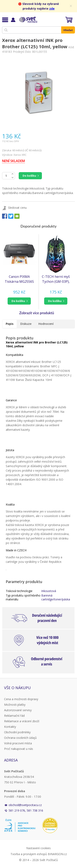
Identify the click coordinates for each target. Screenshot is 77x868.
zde (52, 8)
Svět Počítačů (28, 20)
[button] (19, 301)
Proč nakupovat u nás (19, 749)
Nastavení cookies (38, 848)
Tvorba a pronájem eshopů (29, 854)
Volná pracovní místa (18, 743)
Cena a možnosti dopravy (21, 699)
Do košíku (29, 176)
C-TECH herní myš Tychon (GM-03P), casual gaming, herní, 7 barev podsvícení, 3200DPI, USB (56, 279)
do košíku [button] (18, 301)
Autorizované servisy (18, 710)
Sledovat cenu (17, 208)
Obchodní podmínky (17, 732)
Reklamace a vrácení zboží (22, 721)
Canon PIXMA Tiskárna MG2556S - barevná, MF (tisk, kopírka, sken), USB (19, 279)
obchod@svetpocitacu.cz (25, 805)
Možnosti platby (15, 705)
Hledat (68, 30)
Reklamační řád (14, 716)
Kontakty (10, 727)
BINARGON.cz (57, 854)
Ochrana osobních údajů (20, 738)
